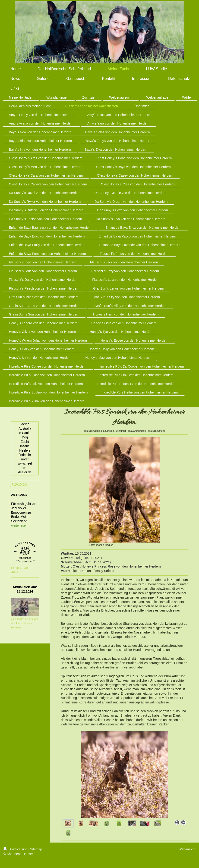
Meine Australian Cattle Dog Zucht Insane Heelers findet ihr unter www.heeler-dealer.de (25, 448)
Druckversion (16, 849)
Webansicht (187, 849)
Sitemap (36, 849)
